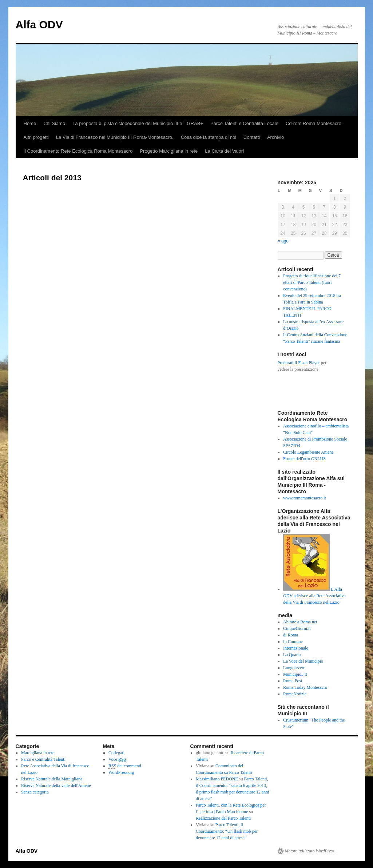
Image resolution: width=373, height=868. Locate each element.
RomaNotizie (295, 694)
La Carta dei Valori (224, 151)
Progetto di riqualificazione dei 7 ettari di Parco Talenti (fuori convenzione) (312, 282)
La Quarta (292, 655)
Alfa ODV (39, 25)
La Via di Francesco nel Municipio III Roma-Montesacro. (115, 137)
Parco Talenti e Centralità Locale (244, 123)
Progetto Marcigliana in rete (169, 151)
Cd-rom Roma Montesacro (314, 123)
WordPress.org (121, 772)
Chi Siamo (54, 123)
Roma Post (293, 681)
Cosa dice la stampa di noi (209, 137)
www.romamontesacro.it (305, 498)
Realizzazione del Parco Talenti (223, 818)
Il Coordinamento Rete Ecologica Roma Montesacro (78, 151)
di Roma (291, 635)
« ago (283, 241)
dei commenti (125, 766)
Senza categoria (35, 792)
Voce (117, 759)
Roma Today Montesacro (305, 687)
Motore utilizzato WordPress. (310, 851)
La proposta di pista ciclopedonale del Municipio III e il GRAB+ (138, 123)
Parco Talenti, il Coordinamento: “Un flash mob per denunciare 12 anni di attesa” (227, 831)
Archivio (275, 137)
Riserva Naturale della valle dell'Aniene (56, 785)
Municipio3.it (295, 674)
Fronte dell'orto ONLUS (304, 459)
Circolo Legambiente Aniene (308, 452)
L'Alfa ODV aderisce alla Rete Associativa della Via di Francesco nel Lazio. (314, 596)
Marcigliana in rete (38, 753)
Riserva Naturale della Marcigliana (52, 779)
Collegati (116, 753)
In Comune (293, 642)
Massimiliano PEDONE (217, 779)
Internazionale (296, 648)
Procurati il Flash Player (299, 363)
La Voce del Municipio (303, 661)
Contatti (252, 137)
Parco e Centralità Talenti (43, 759)
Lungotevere (294, 668)
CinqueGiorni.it (297, 628)
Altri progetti (36, 137)
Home (30, 123)
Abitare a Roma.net (300, 622)
